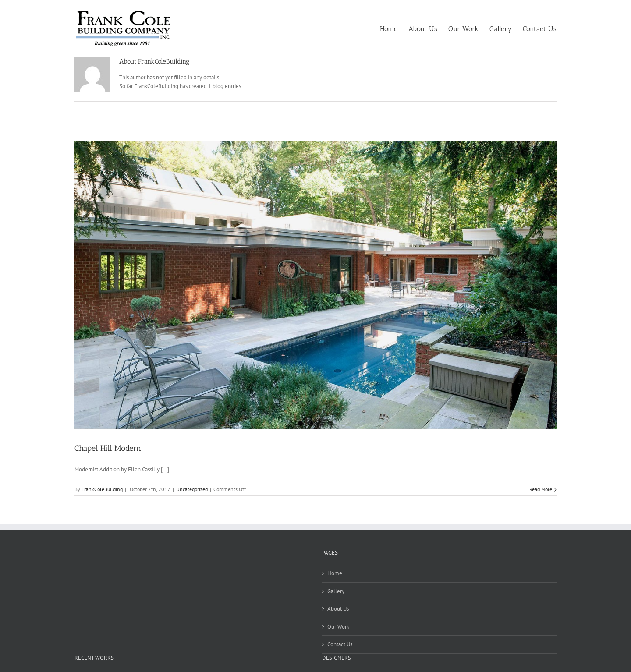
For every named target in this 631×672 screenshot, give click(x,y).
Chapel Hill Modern (108, 448)
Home (335, 573)
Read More (541, 489)
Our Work (338, 627)
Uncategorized (192, 489)
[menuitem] (394, 28)
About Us (338, 609)
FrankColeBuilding (102, 489)
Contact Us (340, 644)
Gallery (336, 591)
